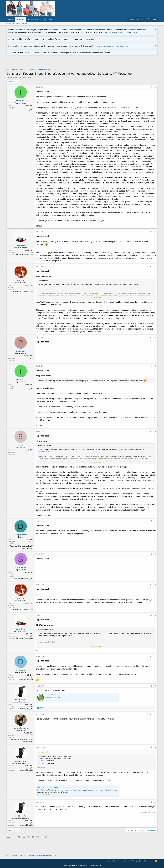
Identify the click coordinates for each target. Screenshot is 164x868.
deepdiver (21, 245)
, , (33, 360)
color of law (21, 700)
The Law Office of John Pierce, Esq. (52, 787)
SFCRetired (21, 567)
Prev (11, 82)
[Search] (152, 19)
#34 (155, 747)
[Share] (151, 87)
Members (48, 19)
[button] (40, 19)
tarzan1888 (21, 101)
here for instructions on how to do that (112, 46)
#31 (155, 657)
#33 (155, 715)
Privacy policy (137, 861)
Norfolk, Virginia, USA (26, 679)
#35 (155, 802)
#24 (155, 337)
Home (11, 19)
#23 (155, 267)
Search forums (22, 24)
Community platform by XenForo (82, 866)
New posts (10, 24)
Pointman (20, 351)
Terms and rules (124, 861)
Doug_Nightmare (21, 728)
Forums (21, 19)
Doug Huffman (14, 77)
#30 (155, 615)
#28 (155, 554)
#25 (155, 366)
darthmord (21, 670)
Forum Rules (29, 53)
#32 (155, 686)
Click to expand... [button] (96, 297)
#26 (155, 432)
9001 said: (42, 752)
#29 (155, 585)
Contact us (112, 861)
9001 (21, 445)
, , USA (31, 110)
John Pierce (51, 694)
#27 (155, 521)
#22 (155, 232)
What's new (33, 19)
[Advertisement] (53, 63)
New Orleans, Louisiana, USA (23, 292)
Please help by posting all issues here (121, 32)
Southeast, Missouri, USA (25, 255)
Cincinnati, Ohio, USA (26, 709)
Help (145, 861)
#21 (155, 87)
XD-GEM (21, 280)
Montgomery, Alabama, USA (24, 579)
